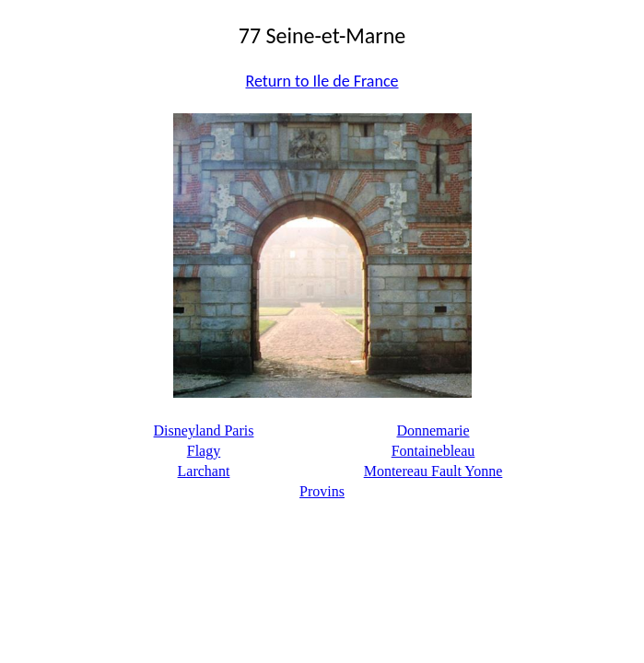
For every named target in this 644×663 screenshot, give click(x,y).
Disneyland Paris (204, 430)
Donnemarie (433, 430)
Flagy (204, 451)
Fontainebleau (433, 451)
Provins (322, 491)
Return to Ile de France (322, 81)
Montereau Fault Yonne (433, 471)
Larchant (204, 471)
